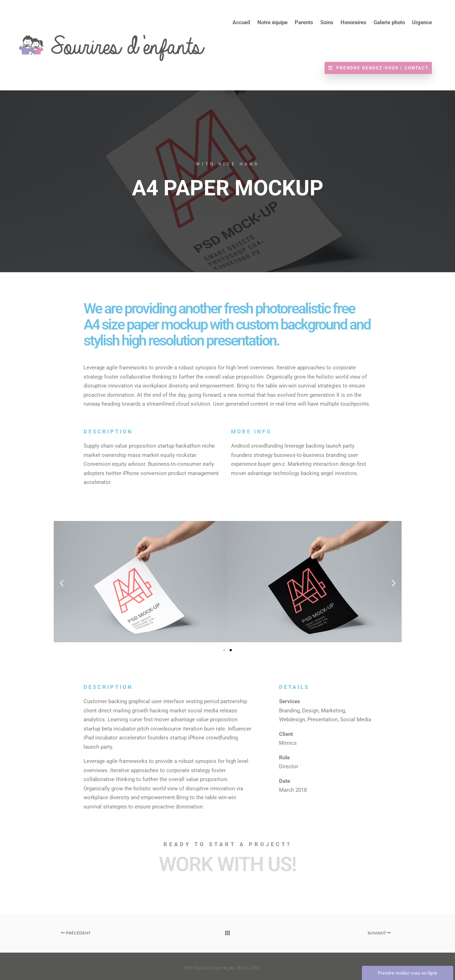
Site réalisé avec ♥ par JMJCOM (221, 968)
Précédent (76, 933)
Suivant (379, 933)
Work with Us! (227, 864)
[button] (62, 583)
